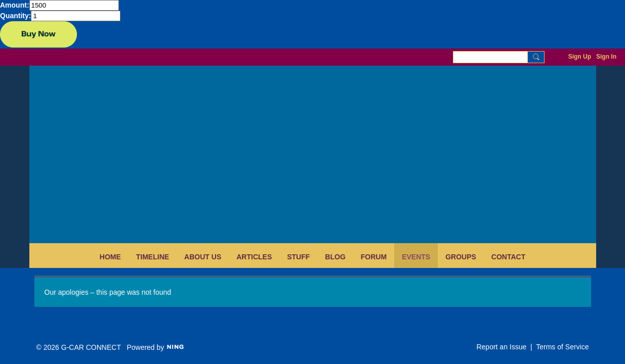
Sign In (606, 57)
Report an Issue (501, 347)
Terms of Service (562, 347)
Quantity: (15, 16)
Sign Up (580, 57)
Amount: (15, 5)
